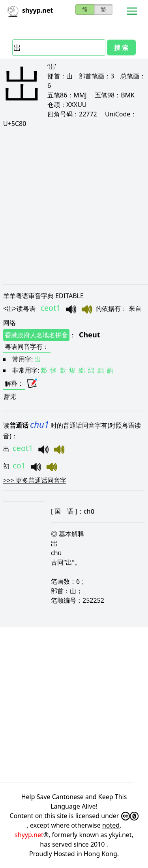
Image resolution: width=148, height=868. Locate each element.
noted (111, 825)
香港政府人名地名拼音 (36, 335)
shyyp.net (29, 835)
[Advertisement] (74, 206)
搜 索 (121, 48)
